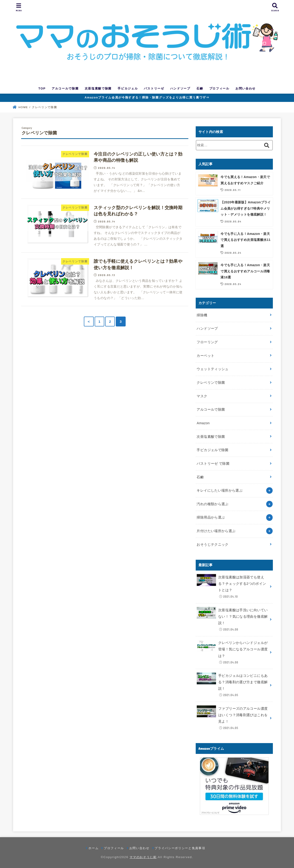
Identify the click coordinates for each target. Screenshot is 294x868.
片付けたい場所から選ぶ (216, 531)
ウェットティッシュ (212, 369)
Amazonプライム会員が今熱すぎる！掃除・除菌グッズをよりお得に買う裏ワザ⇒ (147, 98)
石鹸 (200, 88)
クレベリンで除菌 (211, 383)
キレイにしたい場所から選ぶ (220, 490)
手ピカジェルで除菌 (212, 450)
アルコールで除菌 (65, 88)
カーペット (205, 356)
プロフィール (219, 88)
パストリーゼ (154, 88)
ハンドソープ (180, 88)
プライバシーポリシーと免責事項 (180, 848)
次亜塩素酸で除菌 (98, 88)
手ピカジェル (128, 88)
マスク (202, 396)
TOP (42, 88)
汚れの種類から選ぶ (212, 504)
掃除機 (202, 315)
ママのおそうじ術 (143, 857)
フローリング (207, 342)
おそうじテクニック (212, 545)
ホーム (93, 848)
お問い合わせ (246, 88)
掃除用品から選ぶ (211, 517)
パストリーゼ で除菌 (213, 464)
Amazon (203, 423)
